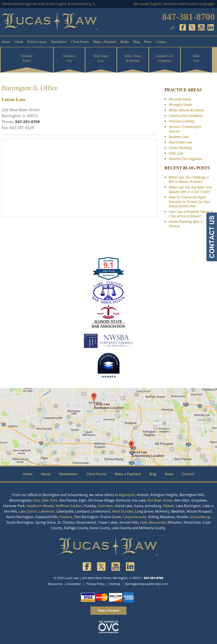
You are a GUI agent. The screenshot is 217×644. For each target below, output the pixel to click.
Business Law (69, 58)
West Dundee (123, 511)
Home (6, 42)
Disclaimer (74, 584)
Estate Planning (180, 148)
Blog (136, 42)
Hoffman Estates (69, 506)
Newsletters (59, 42)
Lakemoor (47, 511)
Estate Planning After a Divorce (186, 224)
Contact (161, 42)
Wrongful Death (180, 105)
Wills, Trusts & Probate (133, 58)
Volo (144, 522)
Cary (36, 500)
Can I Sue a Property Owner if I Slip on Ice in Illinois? (191, 214)
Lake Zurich (28, 511)
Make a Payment (105, 42)
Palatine (66, 517)
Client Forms (80, 42)
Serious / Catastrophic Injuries (185, 129)
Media (124, 42)
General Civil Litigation (165, 58)
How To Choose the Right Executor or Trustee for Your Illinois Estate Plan (190, 202)
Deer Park (50, 500)
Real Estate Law (101, 58)
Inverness (105, 506)
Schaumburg (200, 517)
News (148, 42)
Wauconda (157, 522)
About (19, 42)
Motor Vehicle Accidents (186, 110)
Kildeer (168, 506)
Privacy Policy (95, 584)
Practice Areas (37, 42)
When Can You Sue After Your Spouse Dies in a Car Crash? (191, 189)
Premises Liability (182, 121)
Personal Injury (27, 58)
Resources (55, 584)
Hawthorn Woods (40, 506)
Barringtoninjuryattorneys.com (147, 584)
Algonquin (127, 495)
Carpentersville (135, 517)
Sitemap (115, 584)
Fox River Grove (160, 500)
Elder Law (197, 58)
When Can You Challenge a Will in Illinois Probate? (189, 179)
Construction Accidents (186, 116)
